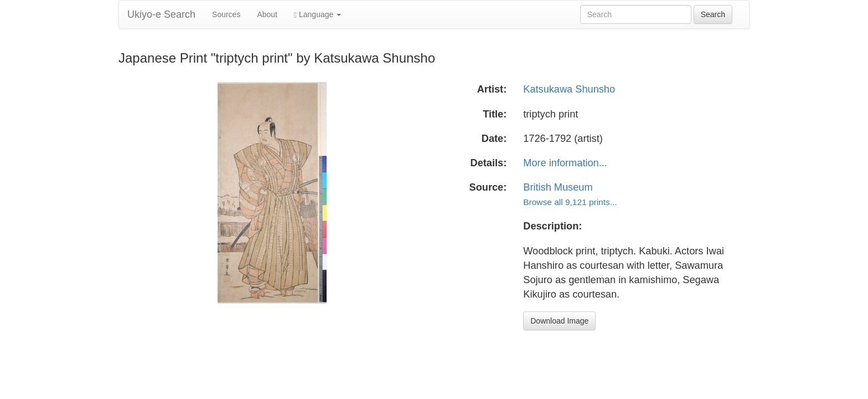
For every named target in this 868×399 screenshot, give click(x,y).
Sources (226, 14)
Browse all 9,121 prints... (570, 202)
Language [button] (317, 15)
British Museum (558, 187)
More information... (565, 163)
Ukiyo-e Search (161, 14)
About (267, 14)
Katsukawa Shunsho (569, 89)
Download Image (559, 321)
